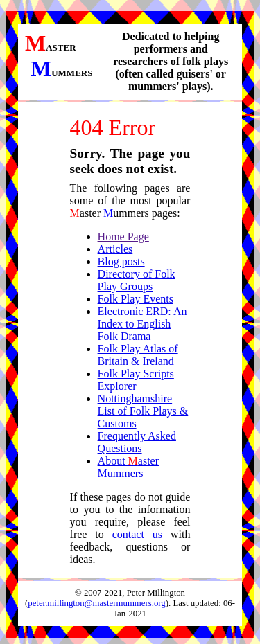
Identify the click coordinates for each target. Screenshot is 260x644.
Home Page (123, 236)
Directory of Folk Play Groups (137, 280)
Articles (115, 249)
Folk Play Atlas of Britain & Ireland (138, 355)
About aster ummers (128, 467)
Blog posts (121, 261)
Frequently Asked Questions (137, 442)
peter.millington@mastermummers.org (97, 603)
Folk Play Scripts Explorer (136, 380)
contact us (137, 534)
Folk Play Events (136, 299)
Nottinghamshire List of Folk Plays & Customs (143, 411)
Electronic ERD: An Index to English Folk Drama (142, 324)
